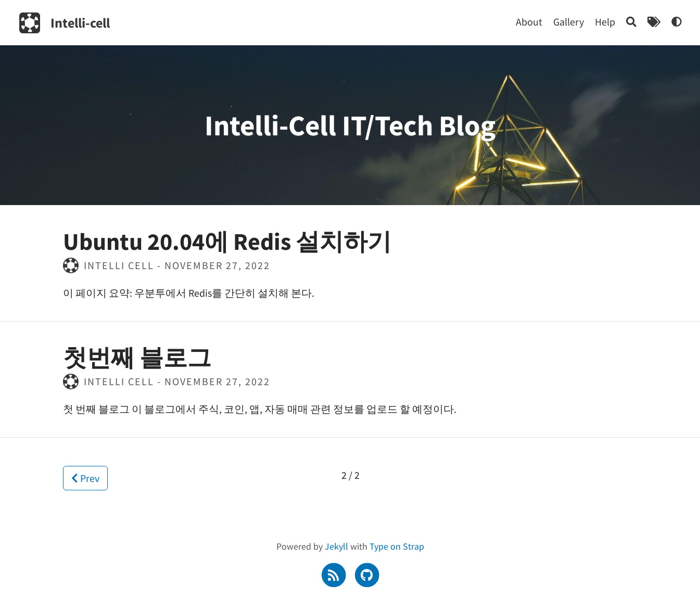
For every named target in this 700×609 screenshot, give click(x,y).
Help (605, 22)
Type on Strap (397, 546)
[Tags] (654, 22)
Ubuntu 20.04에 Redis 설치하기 (227, 242)
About (529, 22)
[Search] (631, 22)
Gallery (569, 22)
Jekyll (336, 546)
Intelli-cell (80, 23)
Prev (85, 478)
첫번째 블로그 (137, 358)
